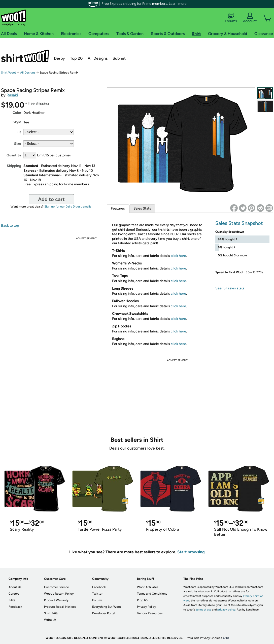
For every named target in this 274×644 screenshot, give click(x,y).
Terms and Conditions (152, 594)
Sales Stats (142, 208)
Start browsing (191, 552)
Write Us (50, 620)
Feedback (15, 607)
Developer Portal (104, 613)
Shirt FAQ (51, 613)
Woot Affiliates (148, 587)
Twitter (97, 594)
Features (118, 208)
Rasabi (12, 95)
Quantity (14, 155)
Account (250, 18)
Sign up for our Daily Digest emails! (68, 207)
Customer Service (57, 587)
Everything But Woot (107, 607)
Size (18, 144)
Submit (119, 58)
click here (178, 256)
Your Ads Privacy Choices (205, 638)
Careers (14, 594)
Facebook (99, 587)
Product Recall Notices (60, 607)
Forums (231, 18)
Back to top (10, 226)
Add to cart (51, 199)
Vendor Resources (150, 613)
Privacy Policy (146, 607)
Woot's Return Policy (59, 594)
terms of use (204, 610)
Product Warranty (56, 600)
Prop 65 (142, 600)
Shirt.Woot (25, 56)
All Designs (98, 58)
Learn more (178, 4)
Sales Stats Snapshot (239, 223)
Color (17, 113)
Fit (19, 132)
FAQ (12, 600)
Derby (59, 58)
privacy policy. (227, 610)
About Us (15, 587)
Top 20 (76, 58)
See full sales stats (230, 288)
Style (17, 122)
